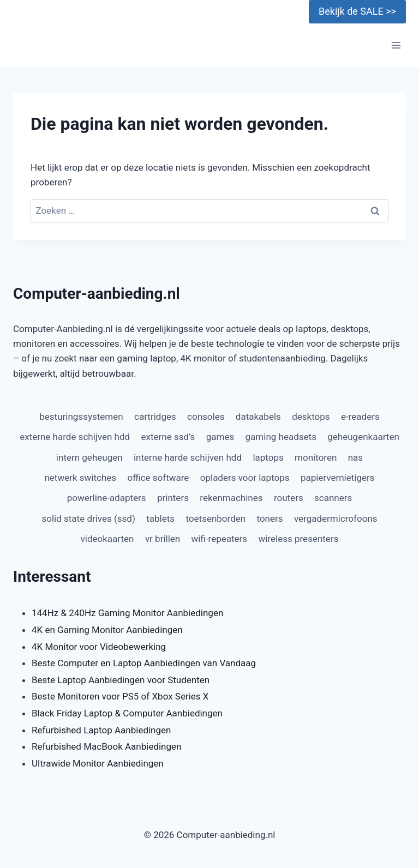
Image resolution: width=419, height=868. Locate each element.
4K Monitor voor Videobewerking (99, 647)
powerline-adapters (107, 498)
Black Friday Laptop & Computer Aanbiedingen (127, 713)
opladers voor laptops (245, 478)
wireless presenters (299, 539)
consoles (206, 417)
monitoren (316, 457)
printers (173, 498)
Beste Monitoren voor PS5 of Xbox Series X (120, 696)
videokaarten (107, 539)
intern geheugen (89, 457)
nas (355, 457)
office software (158, 478)
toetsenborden (216, 519)
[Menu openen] (396, 46)
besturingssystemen (81, 417)
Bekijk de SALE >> (357, 11)
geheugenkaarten (363, 437)
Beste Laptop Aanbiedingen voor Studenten (121, 680)
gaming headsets (281, 437)
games (220, 437)
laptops (268, 457)
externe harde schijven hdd (75, 437)
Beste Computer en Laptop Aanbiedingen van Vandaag (144, 663)
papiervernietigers (338, 478)
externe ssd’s (168, 437)
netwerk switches (80, 478)
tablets (160, 519)
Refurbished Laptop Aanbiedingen (101, 730)
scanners (333, 498)
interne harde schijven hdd (188, 457)
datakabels (258, 417)
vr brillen (163, 539)
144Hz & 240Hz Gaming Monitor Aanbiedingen (127, 613)
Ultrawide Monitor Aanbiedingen (98, 763)
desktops (311, 417)
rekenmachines (231, 498)
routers (289, 498)
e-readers (360, 417)
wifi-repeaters (220, 539)
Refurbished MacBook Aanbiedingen (106, 746)
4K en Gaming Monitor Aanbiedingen (107, 630)
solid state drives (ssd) (88, 519)
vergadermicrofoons (336, 519)
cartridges (155, 417)
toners (270, 519)
